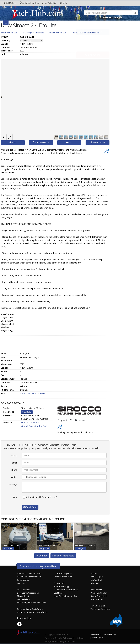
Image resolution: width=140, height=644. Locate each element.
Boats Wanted (97, 599)
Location (13, 477)
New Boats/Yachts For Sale (29, 573)
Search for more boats (63, 556)
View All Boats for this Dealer (35, 426)
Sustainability (60, 583)
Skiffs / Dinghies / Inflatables (33, 33)
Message (13, 484)
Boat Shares (59, 593)
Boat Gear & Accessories (28, 593)
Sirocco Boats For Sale (57, 33)
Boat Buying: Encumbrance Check (32, 602)
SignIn (63, 3)
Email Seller (93, 39)
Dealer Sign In (97, 577)
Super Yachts (23, 580)
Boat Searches (24, 590)
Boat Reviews (96, 590)
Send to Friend (98, 142)
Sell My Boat (10, 3)
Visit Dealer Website (31, 423)
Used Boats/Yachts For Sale (29, 577)
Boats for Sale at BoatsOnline (30, 609)
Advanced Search (111, 17)
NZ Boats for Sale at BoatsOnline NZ (33, 612)
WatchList (49, 3)
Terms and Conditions (100, 609)
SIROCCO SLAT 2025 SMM (32, 393)
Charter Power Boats (63, 577)
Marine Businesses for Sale (66, 590)
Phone (14, 470)
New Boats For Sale (9, 33)
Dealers (94, 573)
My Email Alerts (24, 599)
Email (15, 463)
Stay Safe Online (98, 606)
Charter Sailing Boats (63, 573)
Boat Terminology (61, 586)
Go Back (42, 556)
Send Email (30, 507)
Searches (29, 3)
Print (13, 142)
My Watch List (23, 596)
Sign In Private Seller (99, 596)
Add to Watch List (41, 142)
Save (15, 497)
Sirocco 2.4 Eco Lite (85, 33)
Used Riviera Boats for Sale (66, 596)
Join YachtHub (97, 580)
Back (69, 142)
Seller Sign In (98, 637)
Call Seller (93, 48)
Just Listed (22, 583)
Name (14, 455)
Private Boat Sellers (99, 593)
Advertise (95, 583)
